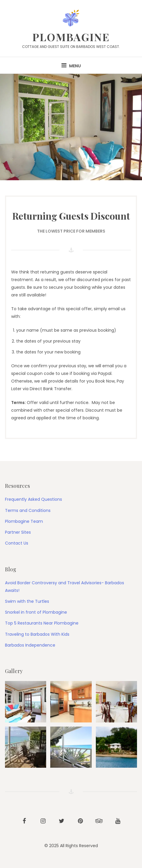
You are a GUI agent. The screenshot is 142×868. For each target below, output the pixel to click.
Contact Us (17, 543)
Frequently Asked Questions (34, 499)
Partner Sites (18, 532)
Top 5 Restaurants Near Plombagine (42, 623)
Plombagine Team (24, 521)
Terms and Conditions (28, 510)
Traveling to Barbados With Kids (37, 634)
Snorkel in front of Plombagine (36, 612)
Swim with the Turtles (27, 601)
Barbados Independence (30, 645)
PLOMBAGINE (71, 37)
